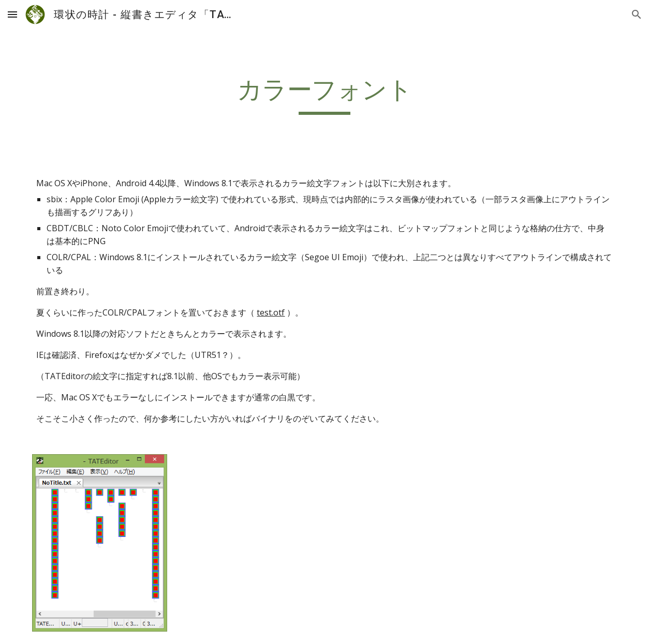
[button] (12, 14)
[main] (324, 95)
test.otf (271, 312)
